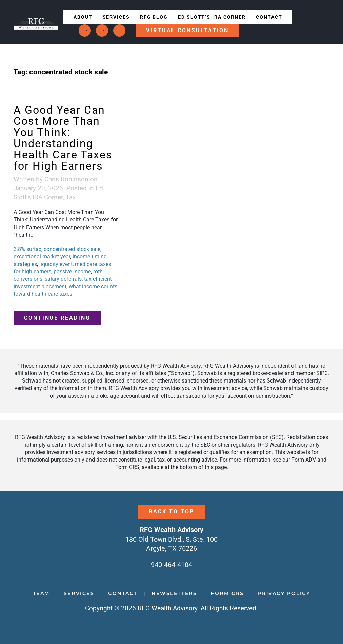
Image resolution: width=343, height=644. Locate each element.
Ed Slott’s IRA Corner (212, 17)
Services (116, 17)
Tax (71, 197)
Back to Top (171, 512)
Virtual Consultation (187, 30)
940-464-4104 (171, 565)
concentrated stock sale (72, 249)
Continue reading (57, 318)
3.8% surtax (27, 249)
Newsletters (174, 593)
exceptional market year (42, 257)
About (83, 17)
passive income (72, 271)
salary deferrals (63, 279)
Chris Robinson (66, 179)
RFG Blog (154, 17)
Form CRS (227, 593)
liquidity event (56, 264)
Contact (269, 17)
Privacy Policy (284, 593)
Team (41, 593)
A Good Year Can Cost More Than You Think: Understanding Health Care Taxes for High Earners (63, 138)
